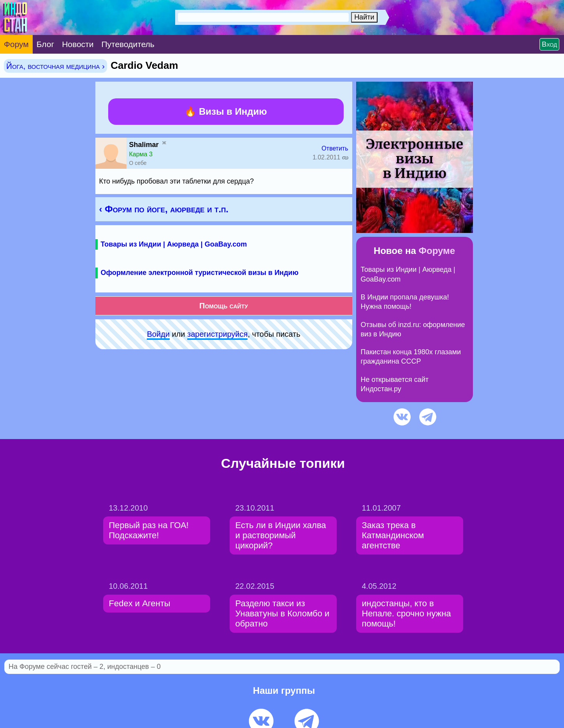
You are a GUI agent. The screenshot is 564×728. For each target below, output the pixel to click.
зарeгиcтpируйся (217, 334)
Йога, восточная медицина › (55, 66)
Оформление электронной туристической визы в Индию (200, 273)
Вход (549, 44)
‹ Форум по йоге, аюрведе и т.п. (164, 209)
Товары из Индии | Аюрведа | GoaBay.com (174, 244)
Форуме (437, 251)
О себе (138, 163)
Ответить (335, 148)
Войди (158, 334)
